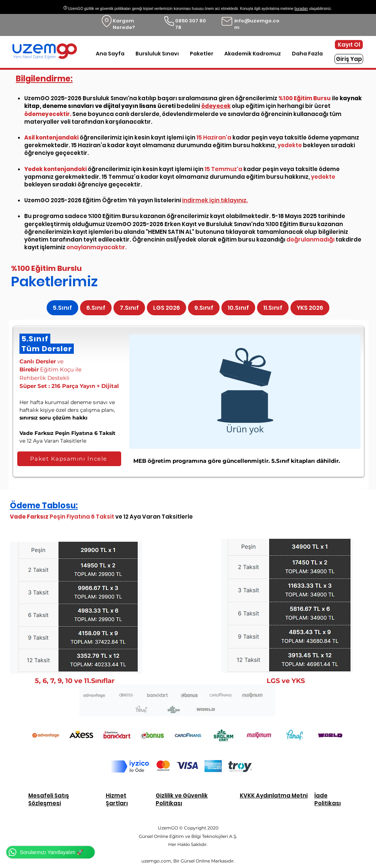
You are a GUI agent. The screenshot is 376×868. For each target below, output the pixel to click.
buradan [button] (301, 9)
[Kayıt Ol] (349, 45)
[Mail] (227, 21)
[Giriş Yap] (349, 59)
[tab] (62, 308)
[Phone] (169, 21)
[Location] (107, 21)
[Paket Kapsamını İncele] (69, 459)
